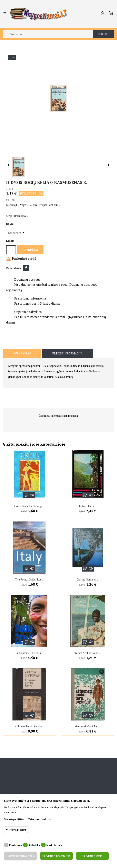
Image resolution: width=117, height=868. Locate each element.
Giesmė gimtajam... (88, 579)
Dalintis (26, 268)
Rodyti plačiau (17, 830)
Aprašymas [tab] (22, 353)
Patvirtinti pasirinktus (56, 856)
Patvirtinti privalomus (20, 856)
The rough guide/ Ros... (29, 579)
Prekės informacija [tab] (67, 353)
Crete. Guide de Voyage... (29, 506)
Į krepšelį (30, 250)
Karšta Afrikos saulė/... (88, 653)
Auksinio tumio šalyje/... (29, 726)
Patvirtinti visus (92, 856)
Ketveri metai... (88, 506)
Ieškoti (103, 34)
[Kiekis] (11, 250)
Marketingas (54, 845)
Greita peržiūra (32, 495)
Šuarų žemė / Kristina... (29, 653)
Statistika (34, 845)
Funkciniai (16, 845)
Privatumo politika (40, 819)
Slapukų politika (14, 819)
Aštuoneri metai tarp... (88, 726)
